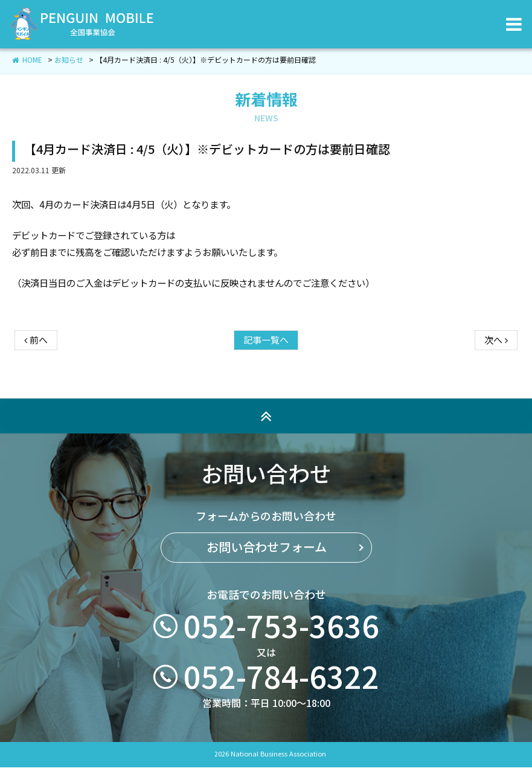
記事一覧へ (266, 350)
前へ (36, 350)
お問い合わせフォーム (266, 577)
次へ (496, 350)
